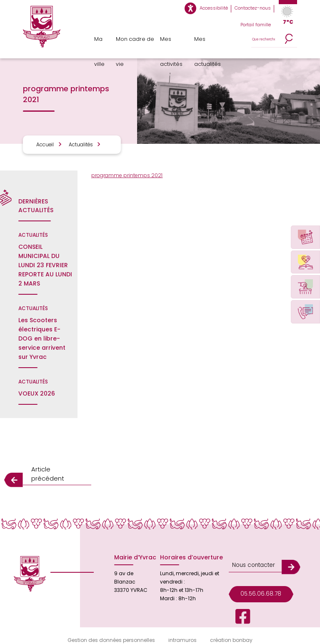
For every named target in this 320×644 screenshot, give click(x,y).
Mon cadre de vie (135, 43)
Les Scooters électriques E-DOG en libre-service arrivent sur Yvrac (42, 338)
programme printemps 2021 (127, 175)
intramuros (182, 632)
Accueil (44, 144)
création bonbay (231, 632)
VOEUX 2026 (37, 393)
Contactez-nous (255, 8)
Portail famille (257, 25)
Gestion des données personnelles (111, 632)
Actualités (76, 144)
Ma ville (102, 43)
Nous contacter (251, 552)
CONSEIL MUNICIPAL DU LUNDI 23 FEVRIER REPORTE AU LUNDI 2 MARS (45, 265)
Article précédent (55, 471)
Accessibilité (220, 8)
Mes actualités (210, 43)
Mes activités (173, 43)
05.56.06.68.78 (258, 578)
